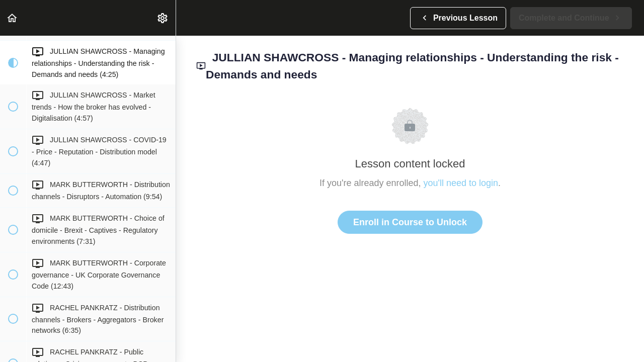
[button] (13, 18)
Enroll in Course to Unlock (410, 222)
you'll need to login (461, 183)
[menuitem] (163, 18)
